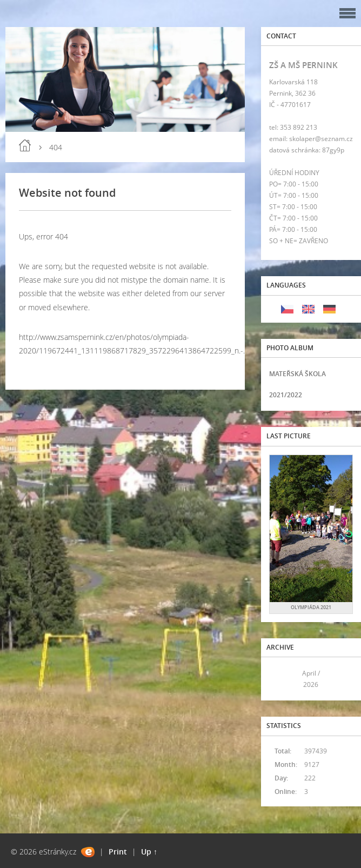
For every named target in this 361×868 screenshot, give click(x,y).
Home (25, 145)
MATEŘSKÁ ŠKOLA (298, 374)
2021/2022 (286, 395)
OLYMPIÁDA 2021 (311, 607)
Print (118, 852)
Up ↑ (149, 852)
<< (281, 679)
